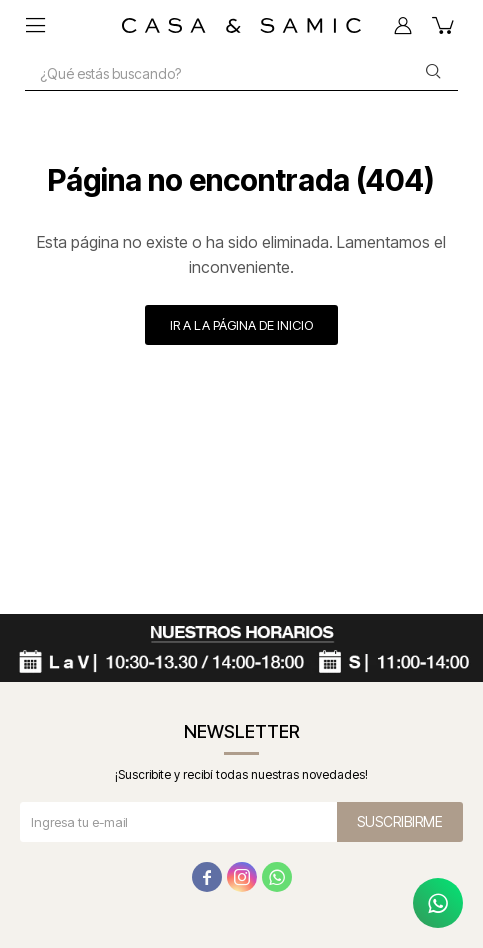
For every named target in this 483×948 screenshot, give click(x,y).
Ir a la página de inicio (241, 325)
